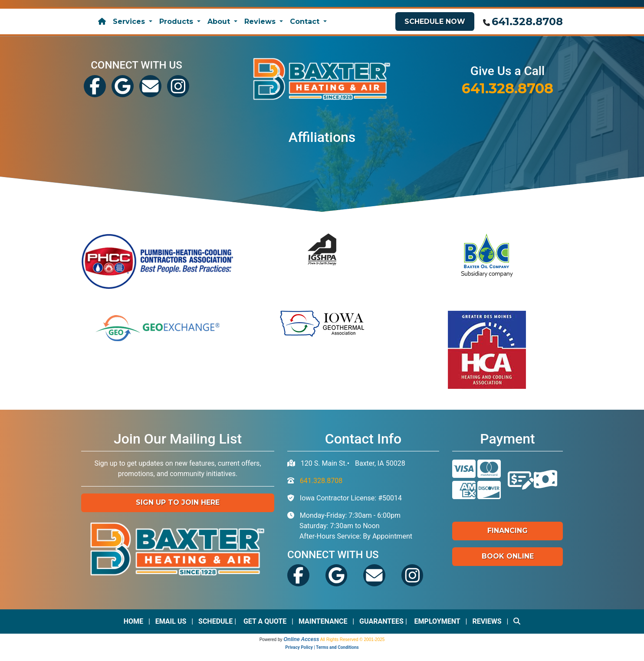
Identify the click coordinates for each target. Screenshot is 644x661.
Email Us (171, 621)
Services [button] (130, 21)
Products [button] (177, 21)
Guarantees (381, 621)
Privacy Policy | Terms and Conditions (322, 647)
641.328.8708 (527, 21)
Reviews (487, 621)
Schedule (215, 621)
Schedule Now (435, 21)
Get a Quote (265, 621)
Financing (508, 531)
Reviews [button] (261, 21)
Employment (437, 621)
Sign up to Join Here (178, 502)
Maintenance (323, 621)
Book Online (508, 556)
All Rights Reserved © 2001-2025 (353, 640)
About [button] (220, 21)
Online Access (301, 639)
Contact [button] (306, 21)
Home (133, 621)
